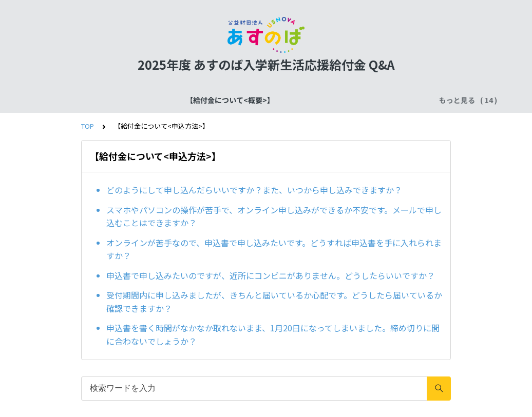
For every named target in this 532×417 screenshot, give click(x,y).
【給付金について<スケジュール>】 (223, 100)
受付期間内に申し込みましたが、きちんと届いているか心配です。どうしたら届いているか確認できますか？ (274, 302)
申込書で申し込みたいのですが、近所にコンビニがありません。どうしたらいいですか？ (271, 275)
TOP (88, 126)
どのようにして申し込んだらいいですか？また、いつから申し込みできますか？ (254, 190)
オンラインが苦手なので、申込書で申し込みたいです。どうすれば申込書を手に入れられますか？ (274, 249)
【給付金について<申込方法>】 (347, 100)
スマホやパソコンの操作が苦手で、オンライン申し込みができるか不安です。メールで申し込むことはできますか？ (274, 216)
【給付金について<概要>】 (106, 100)
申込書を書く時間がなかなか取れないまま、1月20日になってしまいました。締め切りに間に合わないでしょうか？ (273, 334)
